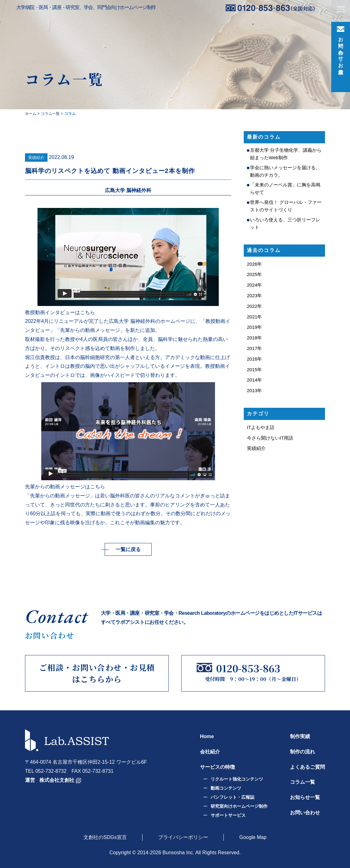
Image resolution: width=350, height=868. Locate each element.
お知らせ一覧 (305, 797)
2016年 (254, 359)
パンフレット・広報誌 (232, 797)
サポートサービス (228, 815)
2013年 (254, 390)
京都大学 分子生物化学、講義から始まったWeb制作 (286, 154)
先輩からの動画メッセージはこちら (65, 487)
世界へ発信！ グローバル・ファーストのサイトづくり (286, 206)
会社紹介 (210, 751)
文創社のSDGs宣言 (105, 837)
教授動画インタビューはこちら (60, 312)
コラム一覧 (302, 782)
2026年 (254, 264)
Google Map (253, 837)
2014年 (254, 380)
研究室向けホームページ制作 (239, 806)
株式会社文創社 (57, 780)
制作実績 (300, 736)
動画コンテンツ (226, 788)
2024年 (254, 285)
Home (207, 736)
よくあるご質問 (307, 767)
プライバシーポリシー (183, 837)
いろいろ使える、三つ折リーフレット (285, 223)
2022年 (254, 306)
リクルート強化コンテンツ (237, 779)
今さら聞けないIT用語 (270, 438)
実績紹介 (36, 158)
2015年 (254, 370)
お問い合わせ (305, 813)
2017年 (254, 348)
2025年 (254, 274)
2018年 (254, 338)
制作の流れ (302, 751)
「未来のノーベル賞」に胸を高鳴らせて (285, 188)
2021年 (254, 317)
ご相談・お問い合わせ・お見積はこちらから (97, 673)
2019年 (254, 327)
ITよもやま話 (261, 427)
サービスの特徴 (217, 767)
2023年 (254, 296)
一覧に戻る (128, 549)
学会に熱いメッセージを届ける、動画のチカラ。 (285, 171)
